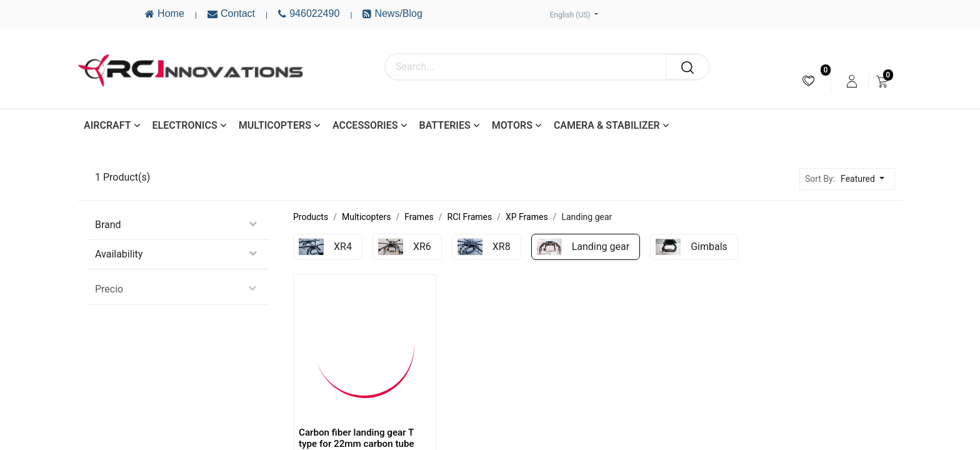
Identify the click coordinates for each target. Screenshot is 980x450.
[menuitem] (808, 81)
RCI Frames (470, 217)
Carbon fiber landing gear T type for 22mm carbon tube (357, 438)
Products (311, 217)
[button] (866, 179)
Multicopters (366, 217)
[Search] (687, 67)
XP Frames (527, 217)
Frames (419, 217)
